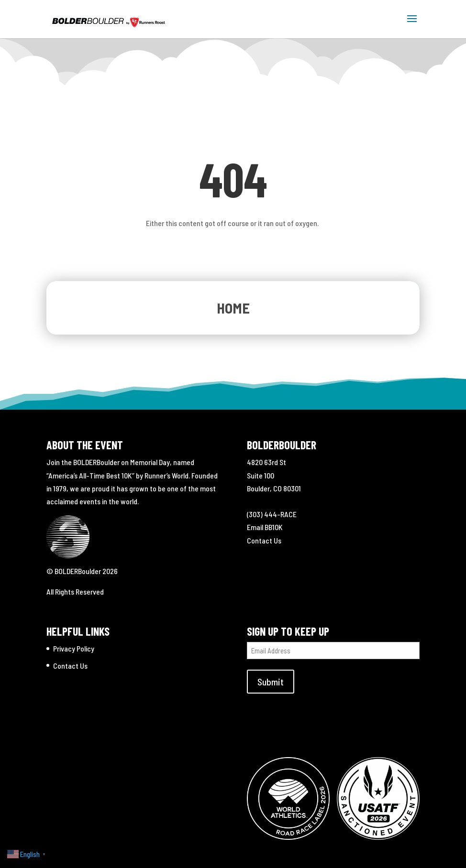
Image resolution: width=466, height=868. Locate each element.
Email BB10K (265, 527)
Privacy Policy (74, 648)
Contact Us (264, 540)
